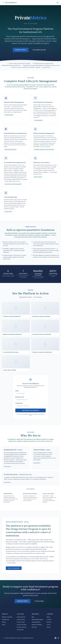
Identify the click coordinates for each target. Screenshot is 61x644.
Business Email (19, 397)
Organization (19, 403)
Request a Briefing (37, 625)
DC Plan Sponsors (22, 627)
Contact (49, 620)
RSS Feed (34, 627)
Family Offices (21, 620)
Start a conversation (14, 568)
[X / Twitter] (58, 638)
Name (17, 391)
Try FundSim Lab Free (39, 50)
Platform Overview (7, 617)
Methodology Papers (37, 620)
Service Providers (22, 625)
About (48, 617)
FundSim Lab (5, 620)
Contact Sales (39, 601)
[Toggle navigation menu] (58, 3)
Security (49, 622)
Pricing (4, 622)
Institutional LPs (21, 617)
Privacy (49, 627)
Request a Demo (21, 50)
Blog (33, 617)
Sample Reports (36, 622)
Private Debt (20, 630)
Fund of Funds (21, 622)
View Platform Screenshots (30, 410)
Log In (3, 625)
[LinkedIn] (55, 638)
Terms (48, 625)
